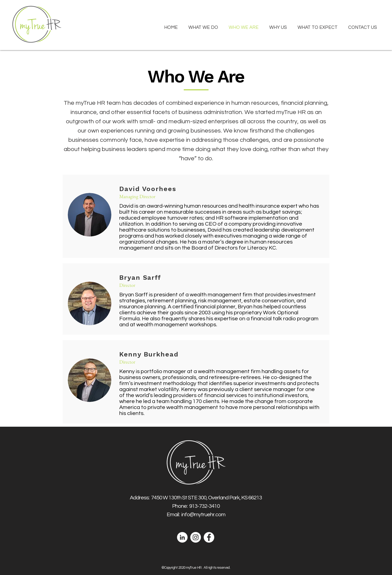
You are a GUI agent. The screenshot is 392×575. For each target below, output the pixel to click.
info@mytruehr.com (203, 515)
